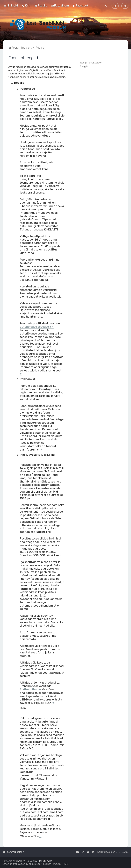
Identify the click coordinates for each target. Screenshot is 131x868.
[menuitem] (26, 5)
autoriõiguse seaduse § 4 (37, 327)
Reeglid (84, 67)
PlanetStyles (45, 861)
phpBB (20, 861)
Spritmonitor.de (30, 689)
